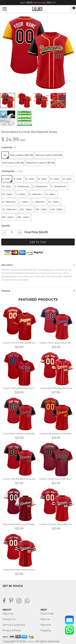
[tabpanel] (38, 53)
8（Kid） (18, 179)
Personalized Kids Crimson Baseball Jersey (20, 524)
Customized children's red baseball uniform (20, 434)
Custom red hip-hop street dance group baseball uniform (56, 479)
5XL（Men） (9, 217)
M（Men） (51, 194)
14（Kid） (55, 179)
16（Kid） (68, 179)
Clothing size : (13, 171)
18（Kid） (7, 186)
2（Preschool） (23, 186)
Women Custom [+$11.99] (49, 155)
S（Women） (36, 194)
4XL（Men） (57, 209)
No (6, 156)
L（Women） (39, 202)
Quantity (6, 226)
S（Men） (22, 194)
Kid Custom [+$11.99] (13, 163)
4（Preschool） (59, 186)
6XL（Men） (24, 217)
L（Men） (25, 202)
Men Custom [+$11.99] (22, 155)
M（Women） (10, 202)
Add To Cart (38, 242)
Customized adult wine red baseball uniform (56, 434)
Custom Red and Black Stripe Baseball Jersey (20, 479)
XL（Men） (54, 202)
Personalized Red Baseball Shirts (56, 388)
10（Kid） (30, 179)
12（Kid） (43, 179)
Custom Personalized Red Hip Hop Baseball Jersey (20, 388)
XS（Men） (8, 194)
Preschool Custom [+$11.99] (40, 163)
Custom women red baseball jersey (20, 343)
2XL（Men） (27, 209)
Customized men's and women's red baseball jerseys (20, 570)
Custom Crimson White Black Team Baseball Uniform (56, 524)
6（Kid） (7, 180)
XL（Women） (10, 209)
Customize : (9, 147)
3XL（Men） (42, 209)
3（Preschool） (41, 186)
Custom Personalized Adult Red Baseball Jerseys (56, 343)
